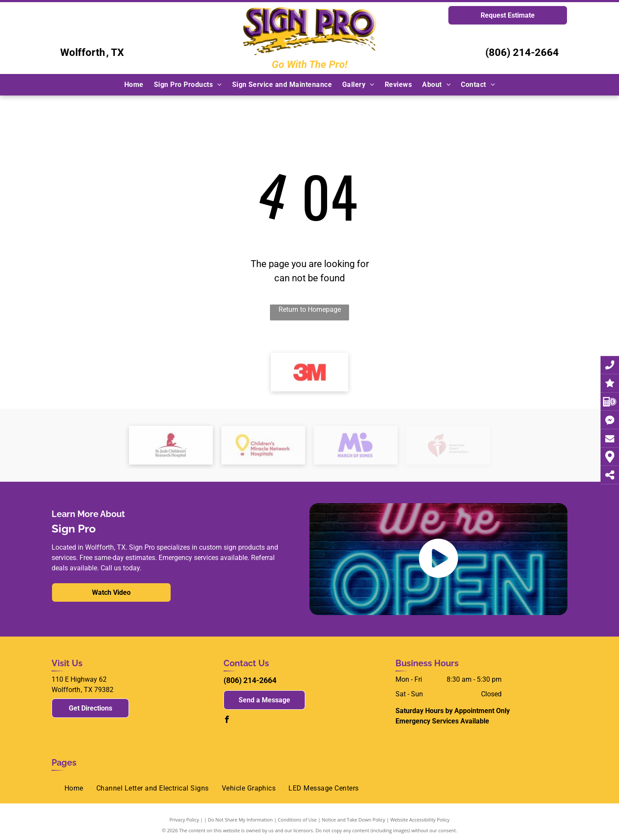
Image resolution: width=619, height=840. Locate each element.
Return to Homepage (310, 309)
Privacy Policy (184, 820)
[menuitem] (134, 85)
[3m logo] (309, 372)
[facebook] (227, 721)
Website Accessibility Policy (420, 820)
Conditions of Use (297, 820)
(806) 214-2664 (522, 52)
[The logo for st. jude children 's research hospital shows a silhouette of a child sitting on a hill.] (171, 445)
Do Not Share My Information (241, 820)
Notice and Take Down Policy (354, 820)
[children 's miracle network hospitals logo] (263, 445)
